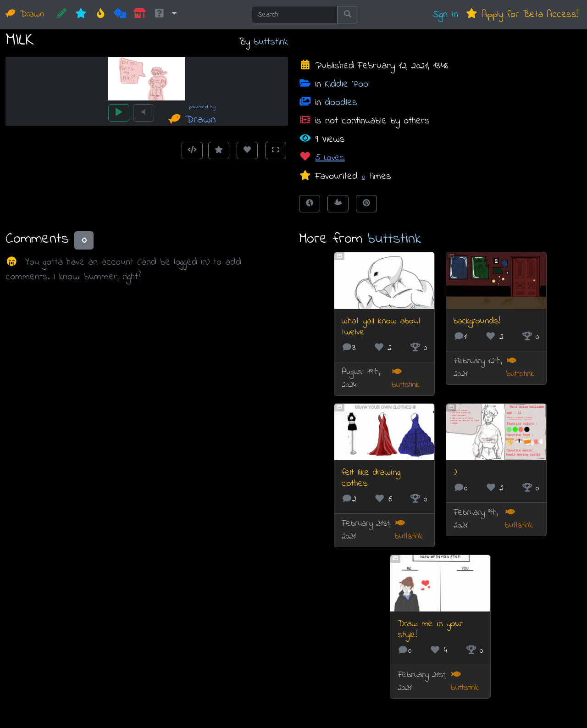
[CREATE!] (62, 15)
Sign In (445, 14)
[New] (81, 15)
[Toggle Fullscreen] (276, 150)
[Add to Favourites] (219, 150)
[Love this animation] (247, 150)
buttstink (271, 42)
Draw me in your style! (430, 630)
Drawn (25, 14)
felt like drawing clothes (371, 478)
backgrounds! (477, 321)
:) (455, 473)
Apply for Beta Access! (522, 14)
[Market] (140, 15)
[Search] (295, 15)
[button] (165, 15)
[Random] (120, 15)
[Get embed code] (192, 150)
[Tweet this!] (338, 204)
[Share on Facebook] (310, 204)
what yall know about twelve (381, 327)
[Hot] (101, 15)
